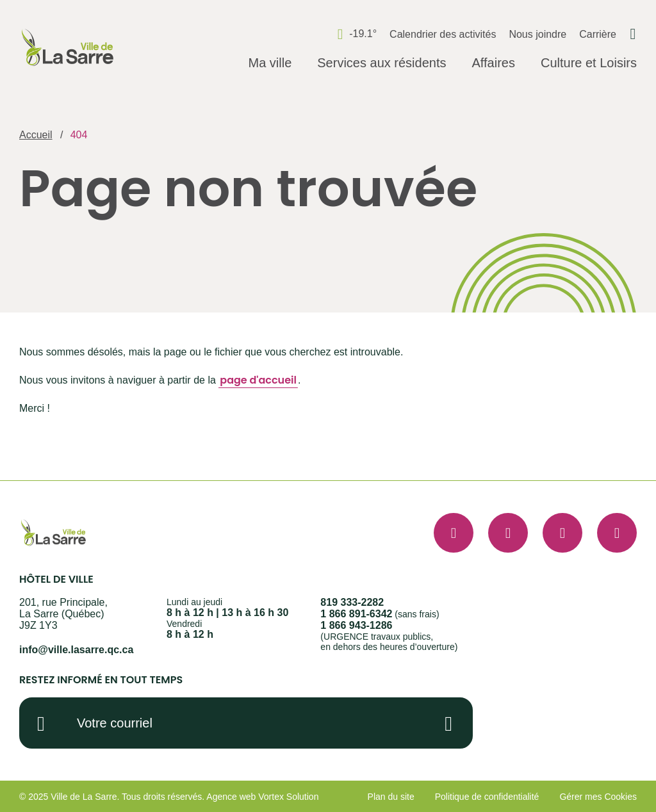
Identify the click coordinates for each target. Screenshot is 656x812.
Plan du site (391, 797)
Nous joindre (537, 34)
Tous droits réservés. (163, 797)
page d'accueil (258, 380)
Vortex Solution (288, 797)
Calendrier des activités (443, 34)
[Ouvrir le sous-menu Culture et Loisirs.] (589, 63)
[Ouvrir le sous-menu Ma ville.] (270, 63)
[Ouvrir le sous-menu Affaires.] (493, 63)
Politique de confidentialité (487, 797)
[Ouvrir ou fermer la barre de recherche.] (633, 34)
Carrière (598, 34)
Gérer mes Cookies (598, 797)
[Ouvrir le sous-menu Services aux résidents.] (381, 63)
